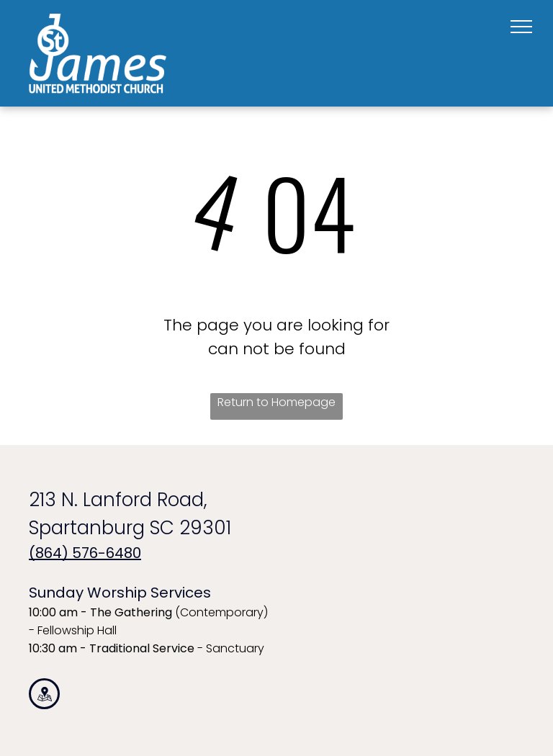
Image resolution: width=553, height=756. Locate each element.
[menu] (521, 27)
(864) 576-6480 (85, 553)
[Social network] (44, 696)
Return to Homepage (276, 402)
